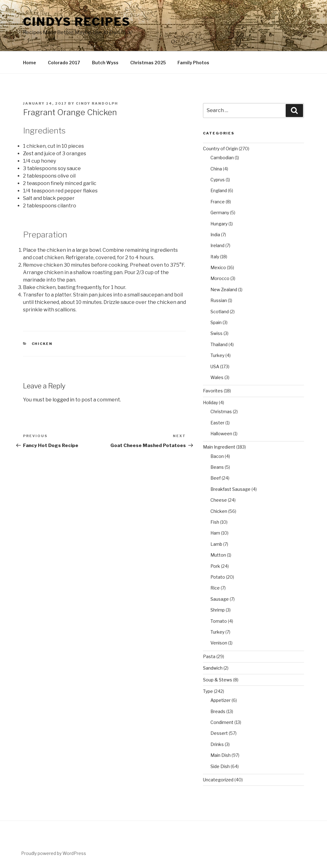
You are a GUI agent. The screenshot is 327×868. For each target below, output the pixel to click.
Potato (218, 577)
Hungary (219, 224)
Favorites (213, 391)
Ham (215, 533)
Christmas (221, 411)
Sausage (220, 599)
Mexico (218, 267)
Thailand (219, 344)
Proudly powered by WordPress (54, 853)
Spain (216, 322)
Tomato (219, 621)
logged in (63, 400)
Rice (215, 588)
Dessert (219, 733)
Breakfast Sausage (230, 489)
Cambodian (222, 158)
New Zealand (224, 289)
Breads (218, 711)
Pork (215, 566)
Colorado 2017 (64, 63)
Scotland (220, 312)
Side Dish (220, 766)
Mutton (218, 555)
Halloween (221, 434)
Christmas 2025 (148, 63)
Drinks (217, 744)
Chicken (42, 344)
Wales (217, 377)
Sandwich (213, 668)
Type (208, 691)
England (219, 190)
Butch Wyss (105, 63)
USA (215, 366)
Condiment (222, 722)
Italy (215, 257)
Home (30, 63)
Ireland (217, 245)
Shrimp (218, 610)
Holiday (210, 402)
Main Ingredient (219, 447)
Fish (215, 522)
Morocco (220, 278)
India (215, 235)
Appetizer (221, 700)
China (216, 169)
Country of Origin (220, 149)
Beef (216, 478)
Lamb (216, 544)
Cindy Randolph (97, 103)
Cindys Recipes (77, 22)
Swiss (216, 333)
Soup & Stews (218, 680)
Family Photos (193, 63)
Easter (217, 423)
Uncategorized (218, 780)
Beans (217, 467)
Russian (219, 300)
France (218, 202)
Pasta (209, 656)
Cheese (219, 500)
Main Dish (221, 755)
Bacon (217, 456)
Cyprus (218, 180)
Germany (220, 212)
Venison (219, 643)
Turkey (217, 355)
